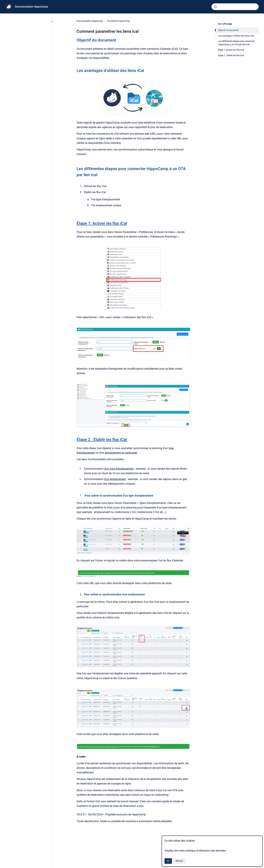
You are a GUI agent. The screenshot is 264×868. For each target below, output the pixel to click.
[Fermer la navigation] (52, 22)
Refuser (179, 861)
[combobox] (235, 7)
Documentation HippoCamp (31, 7)
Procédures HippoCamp (118, 21)
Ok (168, 861)
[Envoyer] (215, 7)
